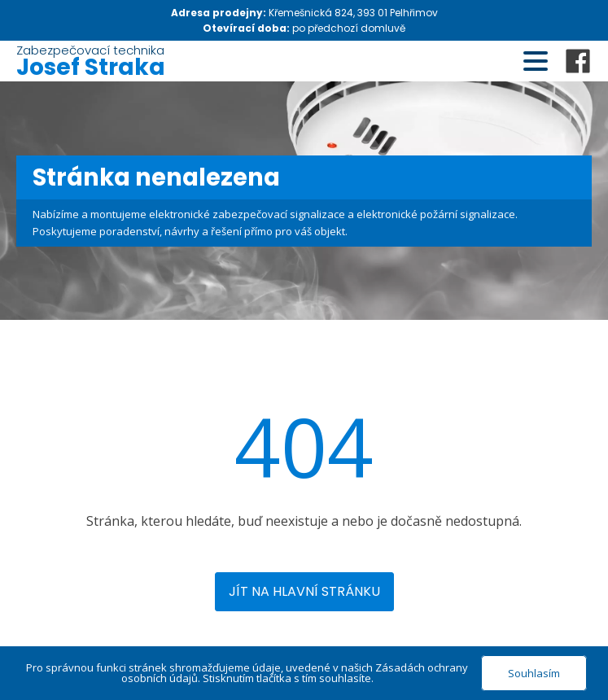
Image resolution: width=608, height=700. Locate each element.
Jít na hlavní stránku (304, 591)
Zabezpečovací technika (91, 61)
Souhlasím (534, 673)
